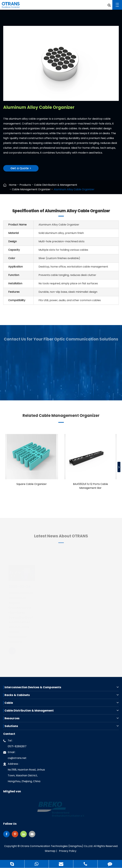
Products (25, 185)
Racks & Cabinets (62, 695)
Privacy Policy (68, 851)
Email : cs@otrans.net (15, 755)
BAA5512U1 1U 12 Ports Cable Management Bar (90, 486)
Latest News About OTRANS (61, 538)
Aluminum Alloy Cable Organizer (74, 189)
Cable (62, 703)
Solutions (62, 726)
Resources (62, 718)
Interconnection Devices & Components (62, 687)
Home (13, 185)
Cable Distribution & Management (56, 185)
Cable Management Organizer (31, 189)
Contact (9, 734)
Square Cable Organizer (32, 484)
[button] (119, 467)
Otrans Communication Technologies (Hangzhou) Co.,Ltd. (57, 846)
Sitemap (50, 851)
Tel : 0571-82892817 (15, 743)
